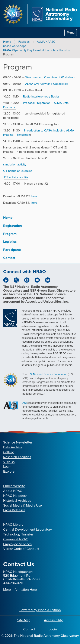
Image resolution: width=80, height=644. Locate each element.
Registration (12, 226)
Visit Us (9, 462)
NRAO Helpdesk (15, 496)
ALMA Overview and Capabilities (47, 84)
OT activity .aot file (16, 177)
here (34, 196)
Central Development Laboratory (28, 529)
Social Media (13, 505)
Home (7, 42)
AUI (25, 403)
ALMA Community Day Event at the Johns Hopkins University (36, 50)
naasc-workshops (15, 46)
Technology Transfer (18, 534)
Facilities (24, 42)
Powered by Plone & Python (40, 610)
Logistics (10, 242)
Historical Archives (17, 501)
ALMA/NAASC (46, 42)
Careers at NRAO (16, 539)
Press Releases (14, 510)
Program (10, 234)
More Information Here (20, 590)
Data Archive (13, 447)
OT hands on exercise (18, 171)
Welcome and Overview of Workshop (50, 77)
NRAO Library (13, 525)
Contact (9, 258)
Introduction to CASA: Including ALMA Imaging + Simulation (39, 133)
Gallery (8, 452)
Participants (12, 250)
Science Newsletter (18, 442)
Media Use (34, 505)
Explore (9, 471)
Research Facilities (17, 457)
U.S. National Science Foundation (47, 374)
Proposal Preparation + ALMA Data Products (36, 105)
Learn (7, 467)
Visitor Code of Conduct (21, 549)
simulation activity (15, 165)
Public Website (14, 486)
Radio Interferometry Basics (42, 97)
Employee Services (17, 544)
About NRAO (13, 491)
